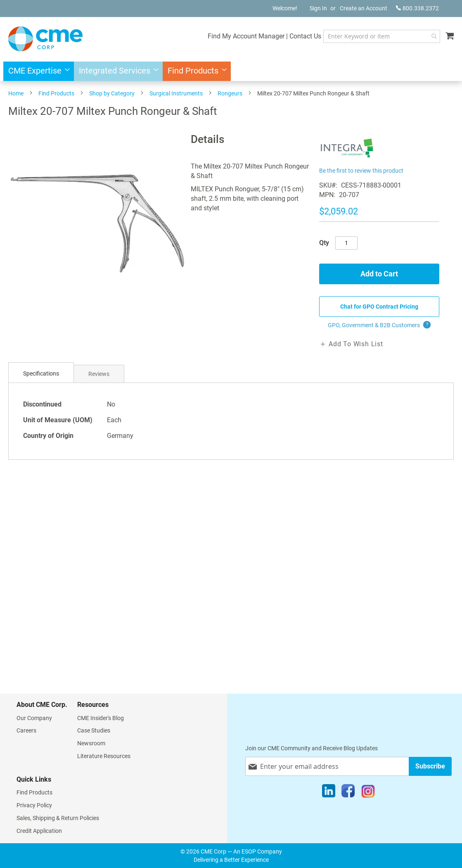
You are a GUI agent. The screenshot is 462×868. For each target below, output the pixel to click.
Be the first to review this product (361, 171)
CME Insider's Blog (101, 718)
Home (16, 93)
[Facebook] (348, 793)
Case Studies (94, 730)
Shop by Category (112, 93)
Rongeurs (230, 93)
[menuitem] (37, 71)
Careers (26, 730)
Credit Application (39, 831)
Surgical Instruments (176, 93)
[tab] (41, 374)
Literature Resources (104, 756)
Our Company (34, 718)
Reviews (99, 374)
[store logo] (45, 39)
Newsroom (91, 743)
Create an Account (364, 8)
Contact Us (305, 36)
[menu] (231, 71)
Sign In (318, 8)
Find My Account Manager (246, 36)
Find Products (56, 93)
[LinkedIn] (329, 793)
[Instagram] (368, 793)
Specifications (41, 373)
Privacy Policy (34, 805)
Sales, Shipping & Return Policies (58, 818)
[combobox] (382, 36)
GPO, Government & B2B (379, 325)
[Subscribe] (430, 766)
